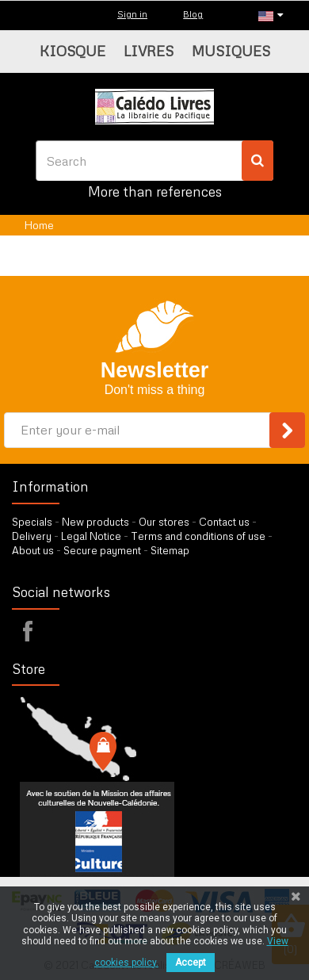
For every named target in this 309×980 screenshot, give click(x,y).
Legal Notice (91, 536)
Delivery (32, 536)
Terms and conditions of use (198, 536)
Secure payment (102, 550)
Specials (32, 522)
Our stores (164, 522)
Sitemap (170, 550)
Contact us (224, 522)
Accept (191, 963)
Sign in (132, 14)
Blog (193, 14)
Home (39, 225)
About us (33, 550)
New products (95, 522)
